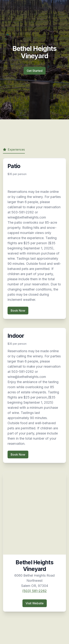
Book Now (18, 311)
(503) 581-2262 (34, 591)
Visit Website (35, 603)
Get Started (35, 71)
